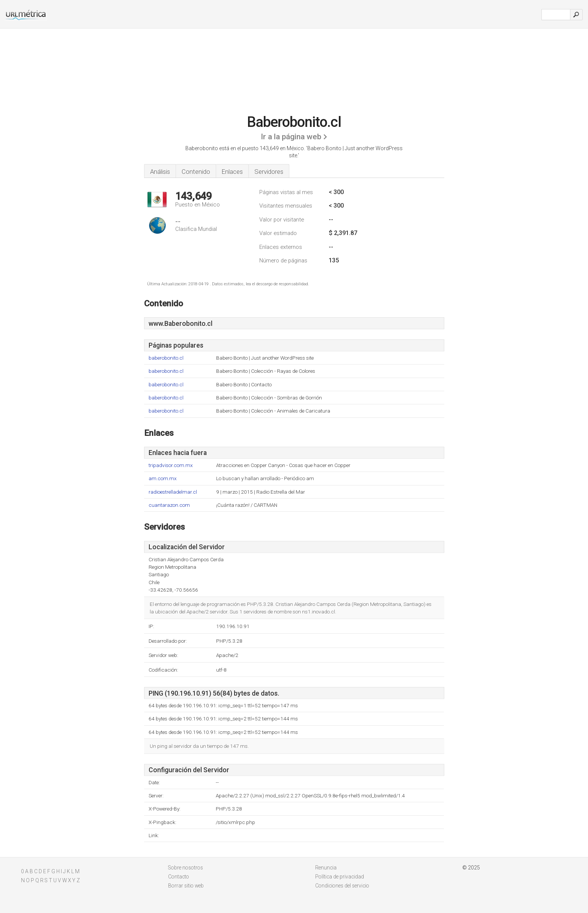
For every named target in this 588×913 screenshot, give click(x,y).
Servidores (269, 172)
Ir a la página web (291, 137)
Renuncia (326, 868)
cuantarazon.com (169, 505)
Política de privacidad (340, 877)
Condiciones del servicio (342, 886)
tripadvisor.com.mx (171, 465)
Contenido (196, 172)
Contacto (179, 877)
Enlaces (232, 172)
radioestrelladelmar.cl (173, 492)
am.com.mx (163, 478)
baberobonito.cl (166, 358)
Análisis (160, 172)
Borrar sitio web (186, 886)
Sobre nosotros (186, 868)
